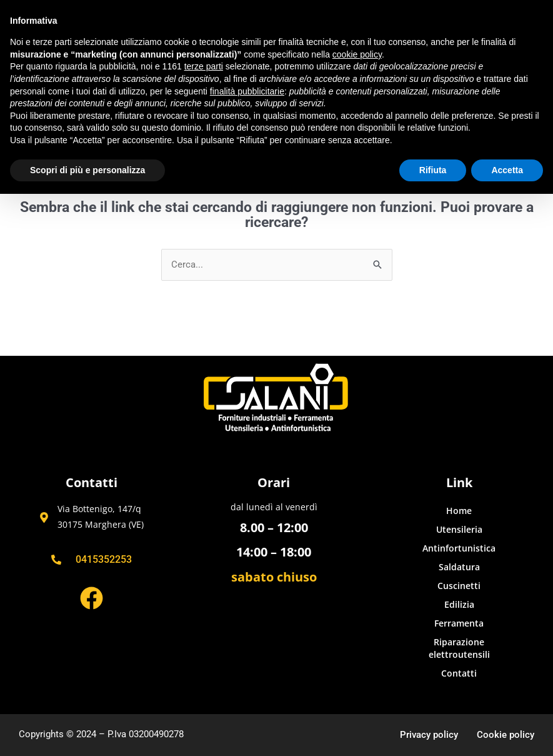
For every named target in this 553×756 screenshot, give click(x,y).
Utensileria (459, 529)
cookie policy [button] (357, 54)
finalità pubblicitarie (247, 91)
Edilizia (459, 604)
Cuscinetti (459, 586)
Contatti (459, 673)
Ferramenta (459, 623)
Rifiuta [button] (433, 170)
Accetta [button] (507, 170)
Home (459, 511)
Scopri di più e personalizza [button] (87, 170)
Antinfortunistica (459, 548)
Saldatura (459, 567)
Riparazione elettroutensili (459, 648)
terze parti (204, 66)
